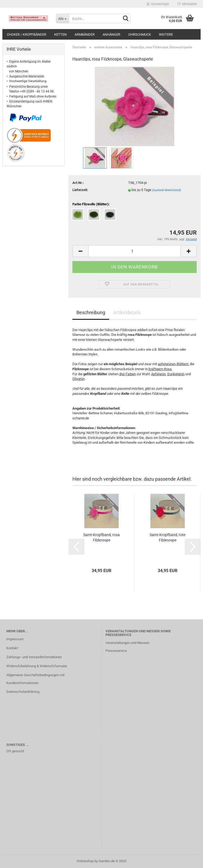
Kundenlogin (158, 4)
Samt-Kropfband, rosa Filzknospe (101, 537)
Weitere (166, 34)
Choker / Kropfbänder (27, 34)
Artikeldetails (127, 312)
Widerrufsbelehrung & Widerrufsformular (37, 666)
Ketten (60, 34)
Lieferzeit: (80, 190)
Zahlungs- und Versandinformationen (34, 657)
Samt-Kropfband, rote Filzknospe (167, 537)
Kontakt (12, 648)
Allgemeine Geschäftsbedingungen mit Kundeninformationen (35, 679)
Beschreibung (91, 312)
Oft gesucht (15, 751)
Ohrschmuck (140, 34)
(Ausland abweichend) (167, 190)
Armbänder (85, 34)
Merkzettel (187, 4)
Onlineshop (85, 861)
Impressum (15, 639)
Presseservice (116, 651)
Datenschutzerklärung (23, 692)
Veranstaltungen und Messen (127, 643)
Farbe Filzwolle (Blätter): (91, 204)
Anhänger (111, 34)
